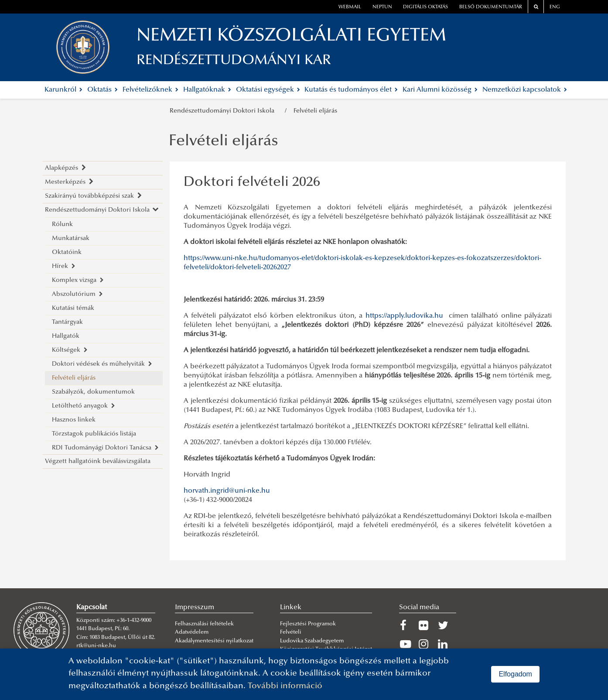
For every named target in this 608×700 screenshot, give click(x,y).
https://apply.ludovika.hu (404, 316)
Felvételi (291, 632)
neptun (382, 7)
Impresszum (195, 607)
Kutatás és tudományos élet (351, 90)
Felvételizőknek (150, 90)
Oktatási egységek (268, 90)
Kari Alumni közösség (440, 90)
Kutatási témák (73, 308)
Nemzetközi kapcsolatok (525, 90)
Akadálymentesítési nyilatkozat (214, 641)
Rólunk (62, 225)
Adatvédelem (192, 632)
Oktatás (102, 90)
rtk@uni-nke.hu (96, 646)
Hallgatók (66, 336)
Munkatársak (71, 238)
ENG (555, 7)
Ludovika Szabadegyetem (312, 641)
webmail (350, 7)
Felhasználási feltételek (204, 624)
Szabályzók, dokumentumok (93, 392)
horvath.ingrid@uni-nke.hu (227, 491)
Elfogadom (515, 674)
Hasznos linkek (74, 420)
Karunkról (63, 90)
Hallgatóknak (207, 90)
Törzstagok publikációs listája (94, 434)
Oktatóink (67, 252)
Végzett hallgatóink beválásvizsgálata (98, 462)
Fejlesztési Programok (308, 624)
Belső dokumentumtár (491, 7)
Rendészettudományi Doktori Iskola (224, 111)
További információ (285, 686)
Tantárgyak (67, 322)
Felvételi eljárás (315, 111)
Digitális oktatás (425, 7)
